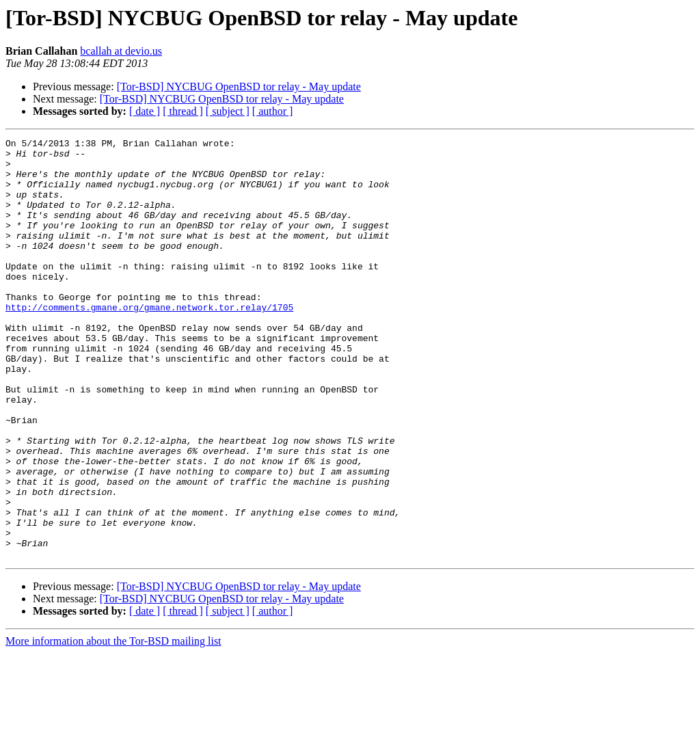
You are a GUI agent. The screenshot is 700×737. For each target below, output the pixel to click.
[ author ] (273, 111)
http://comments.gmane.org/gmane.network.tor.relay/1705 (149, 342)
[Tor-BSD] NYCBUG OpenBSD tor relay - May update (239, 86)
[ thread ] (183, 111)
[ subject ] (228, 111)
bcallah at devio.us (121, 51)
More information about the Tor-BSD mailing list (113, 725)
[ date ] (145, 111)
